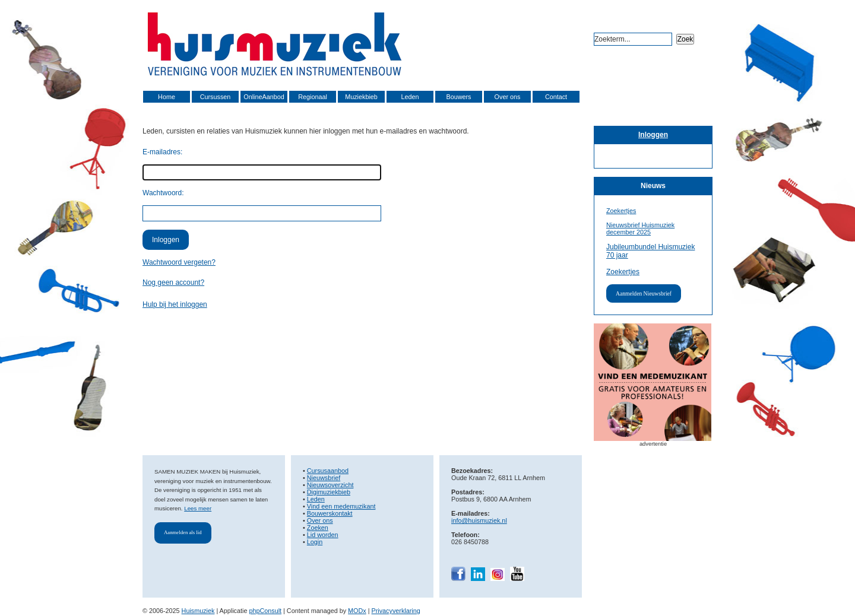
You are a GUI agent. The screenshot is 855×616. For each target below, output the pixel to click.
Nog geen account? (173, 282)
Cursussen (216, 97)
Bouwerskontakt (330, 513)
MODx (357, 611)
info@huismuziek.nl (479, 520)
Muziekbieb (361, 97)
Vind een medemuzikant (341, 506)
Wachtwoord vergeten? (179, 262)
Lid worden (323, 535)
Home (167, 97)
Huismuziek (198, 611)
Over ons (508, 97)
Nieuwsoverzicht (330, 485)
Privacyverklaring (396, 611)
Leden (410, 97)
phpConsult (265, 611)
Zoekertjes (621, 211)
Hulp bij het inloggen (175, 304)
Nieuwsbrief (324, 478)
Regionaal (313, 97)
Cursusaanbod (328, 471)
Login (315, 542)
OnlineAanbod (264, 97)
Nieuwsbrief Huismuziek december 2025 (640, 228)
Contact (556, 97)
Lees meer (198, 508)
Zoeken (318, 528)
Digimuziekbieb (329, 492)
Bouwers (458, 97)
